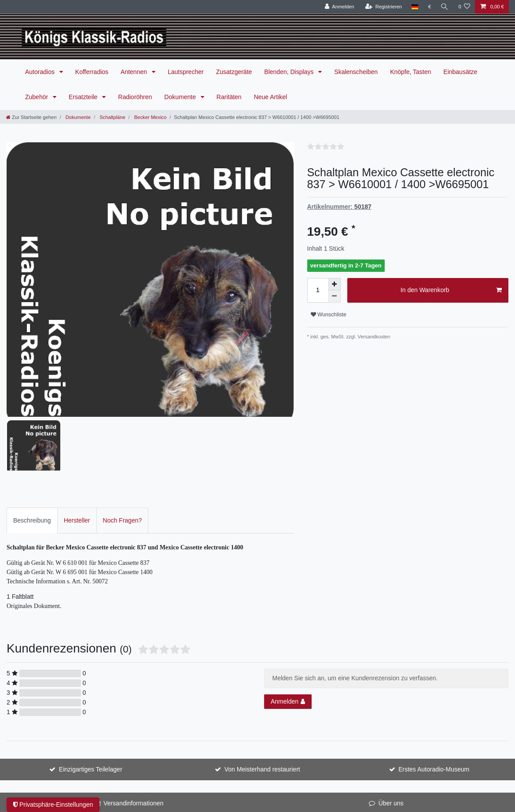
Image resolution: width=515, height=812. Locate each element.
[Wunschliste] (464, 7)
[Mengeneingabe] (318, 290)
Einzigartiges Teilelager (91, 697)
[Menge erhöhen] (335, 284)
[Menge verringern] (335, 297)
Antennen (135, 72)
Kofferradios (92, 72)
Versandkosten (374, 337)
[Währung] (430, 7)
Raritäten (229, 97)
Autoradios (41, 72)
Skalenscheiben (356, 72)
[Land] (415, 7)
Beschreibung (32, 449)
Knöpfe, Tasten (410, 72)
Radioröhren (135, 97)
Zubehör (37, 97)
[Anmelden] (340, 7)
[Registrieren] (384, 7)
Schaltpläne (112, 117)
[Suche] (445, 7)
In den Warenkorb (451, 290)
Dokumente (181, 97)
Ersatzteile (84, 97)
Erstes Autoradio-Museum (434, 697)
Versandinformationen (133, 731)
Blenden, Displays (290, 72)
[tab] (32, 449)
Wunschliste (329, 315)
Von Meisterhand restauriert (262, 697)
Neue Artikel (270, 97)
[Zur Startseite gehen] (31, 117)
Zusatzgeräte (234, 72)
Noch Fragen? (123, 449)
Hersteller (77, 449)
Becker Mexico (150, 117)
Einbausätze (460, 72)
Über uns (391, 731)
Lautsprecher (186, 72)
